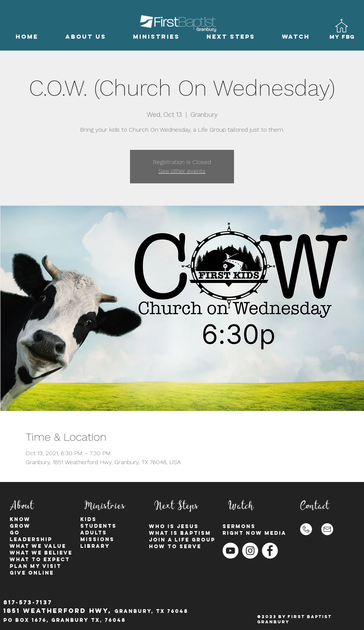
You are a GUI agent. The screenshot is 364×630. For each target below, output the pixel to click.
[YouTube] (230, 551)
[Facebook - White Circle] (270, 551)
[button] (86, 37)
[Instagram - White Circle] (250, 551)
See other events (182, 171)
